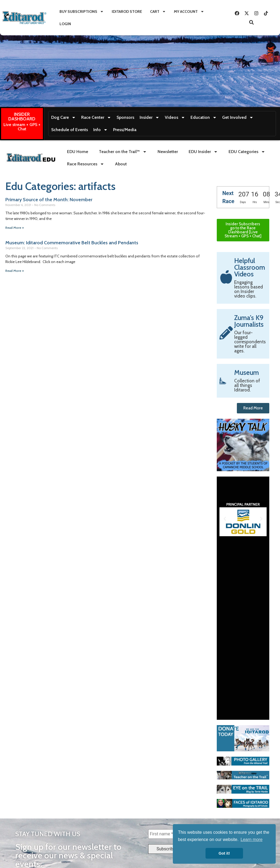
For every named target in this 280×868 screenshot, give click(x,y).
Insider (150, 117)
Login (65, 24)
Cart (158, 12)
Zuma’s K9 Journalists (249, 321)
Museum (247, 372)
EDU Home (78, 152)
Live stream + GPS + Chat (22, 127)
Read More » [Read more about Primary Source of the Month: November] (15, 228)
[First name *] (167, 834)
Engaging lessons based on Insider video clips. (249, 289)
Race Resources (86, 164)
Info (100, 130)
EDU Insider (203, 152)
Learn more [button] (252, 840)
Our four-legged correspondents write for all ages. (250, 342)
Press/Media (125, 130)
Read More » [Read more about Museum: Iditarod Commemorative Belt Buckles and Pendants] (15, 271)
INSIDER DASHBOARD (22, 117)
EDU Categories (247, 152)
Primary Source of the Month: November (49, 200)
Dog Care (64, 117)
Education (204, 117)
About (121, 164)
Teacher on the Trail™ (123, 152)
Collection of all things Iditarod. (247, 385)
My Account (189, 12)
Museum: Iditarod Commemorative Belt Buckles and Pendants (72, 243)
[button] (225, 519)
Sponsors (125, 117)
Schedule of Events (70, 130)
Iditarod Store (127, 12)
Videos (175, 117)
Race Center (96, 117)
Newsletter (168, 152)
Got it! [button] (224, 853)
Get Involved (238, 117)
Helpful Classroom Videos (250, 267)
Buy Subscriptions (82, 12)
